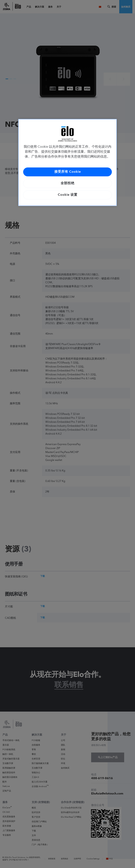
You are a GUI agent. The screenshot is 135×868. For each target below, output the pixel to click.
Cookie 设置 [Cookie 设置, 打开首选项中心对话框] (68, 195)
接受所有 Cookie (68, 172)
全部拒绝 (67, 183)
